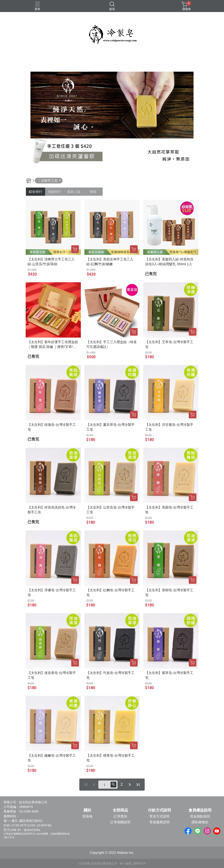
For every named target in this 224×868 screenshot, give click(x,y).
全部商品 (120, 810)
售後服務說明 (159, 822)
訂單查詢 (120, 816)
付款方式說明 (159, 810)
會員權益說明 (200, 810)
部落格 (88, 816)
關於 (88, 810)
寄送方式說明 (159, 816)
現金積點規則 (200, 816)
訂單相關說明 (120, 822)
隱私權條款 (200, 822)
